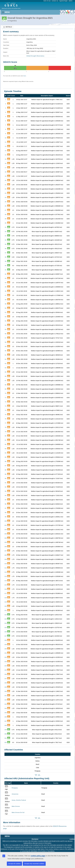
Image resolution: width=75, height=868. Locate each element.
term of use (47, 1)
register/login (63, 1)
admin (71, 1)
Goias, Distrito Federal (19, 800)
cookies (72, 839)
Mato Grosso (16, 806)
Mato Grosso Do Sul (18, 812)
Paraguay (15, 788)
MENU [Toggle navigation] (6, 12)
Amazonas (15, 794)
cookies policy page (38, 856)
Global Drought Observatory (35, 56)
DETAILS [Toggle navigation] (8, 27)
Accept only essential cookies (34, 864)
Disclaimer (35, 839)
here (25, 76)
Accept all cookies (14, 864)
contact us (55, 1)
